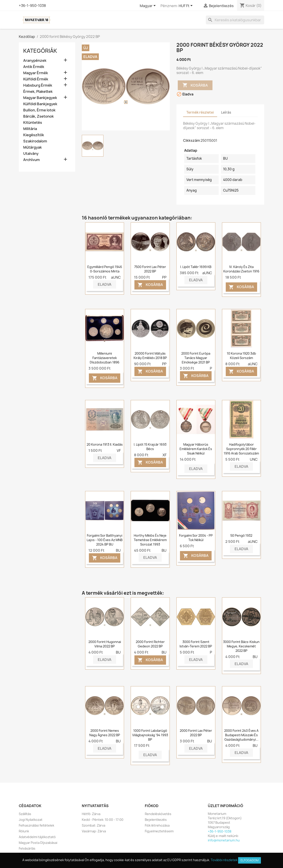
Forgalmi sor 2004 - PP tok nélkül (196, 538)
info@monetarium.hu (224, 840)
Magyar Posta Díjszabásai (38, 843)
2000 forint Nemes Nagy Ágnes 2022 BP (105, 733)
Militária (30, 129)
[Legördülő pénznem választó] (186, 6)
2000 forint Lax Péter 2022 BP (196, 733)
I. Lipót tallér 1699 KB (196, 267)
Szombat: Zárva (94, 825)
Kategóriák (40, 51)
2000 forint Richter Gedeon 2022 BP (150, 644)
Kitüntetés (33, 123)
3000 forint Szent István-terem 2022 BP (196, 644)
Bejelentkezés (156, 820)
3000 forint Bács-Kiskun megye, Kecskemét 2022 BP (241, 646)
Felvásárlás (27, 848)
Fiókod (152, 806)
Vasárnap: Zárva (94, 831)
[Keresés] (235, 20)
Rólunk (24, 831)
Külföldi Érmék (36, 79)
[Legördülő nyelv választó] (148, 6)
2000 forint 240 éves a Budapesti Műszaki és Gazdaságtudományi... (241, 735)
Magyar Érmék (36, 73)
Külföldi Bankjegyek (40, 104)
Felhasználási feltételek (36, 825)
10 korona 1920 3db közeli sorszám (241, 356)
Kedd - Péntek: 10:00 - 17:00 (103, 820)
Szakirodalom (35, 141)
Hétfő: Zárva (91, 814)
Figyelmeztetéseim (159, 831)
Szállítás (25, 814)
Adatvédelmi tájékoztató (37, 837)
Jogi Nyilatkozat (31, 820)
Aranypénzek (35, 61)
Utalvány (31, 154)
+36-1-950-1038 (32, 6)
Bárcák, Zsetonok (38, 116)
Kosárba (195, 85)
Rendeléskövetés (158, 814)
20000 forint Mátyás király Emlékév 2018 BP (150, 356)
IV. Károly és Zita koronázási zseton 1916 (241, 269)
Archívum (32, 160)
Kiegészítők (34, 135)
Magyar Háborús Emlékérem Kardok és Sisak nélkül (196, 449)
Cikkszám (191, 140)
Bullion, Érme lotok (39, 110)
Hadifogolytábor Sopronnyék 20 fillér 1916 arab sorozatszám (241, 449)
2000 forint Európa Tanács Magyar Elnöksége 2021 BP (196, 358)
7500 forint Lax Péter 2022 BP (150, 269)
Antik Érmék (34, 67)
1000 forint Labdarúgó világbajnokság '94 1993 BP (150, 735)
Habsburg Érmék (38, 85)
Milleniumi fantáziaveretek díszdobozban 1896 (105, 358)
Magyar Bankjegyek (40, 98)
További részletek (224, 860)
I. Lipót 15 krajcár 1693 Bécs (150, 447)
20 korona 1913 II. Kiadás (105, 444)
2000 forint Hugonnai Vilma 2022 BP (105, 644)
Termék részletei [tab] (200, 112)
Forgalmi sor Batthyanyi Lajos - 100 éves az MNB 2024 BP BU (105, 540)
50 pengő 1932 (241, 535)
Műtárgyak (33, 147)
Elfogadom (250, 860)
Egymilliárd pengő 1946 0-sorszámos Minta (105, 269)
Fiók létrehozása (157, 825)
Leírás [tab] (226, 112)
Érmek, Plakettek (38, 92)
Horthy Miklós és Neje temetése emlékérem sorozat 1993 (150, 540)
